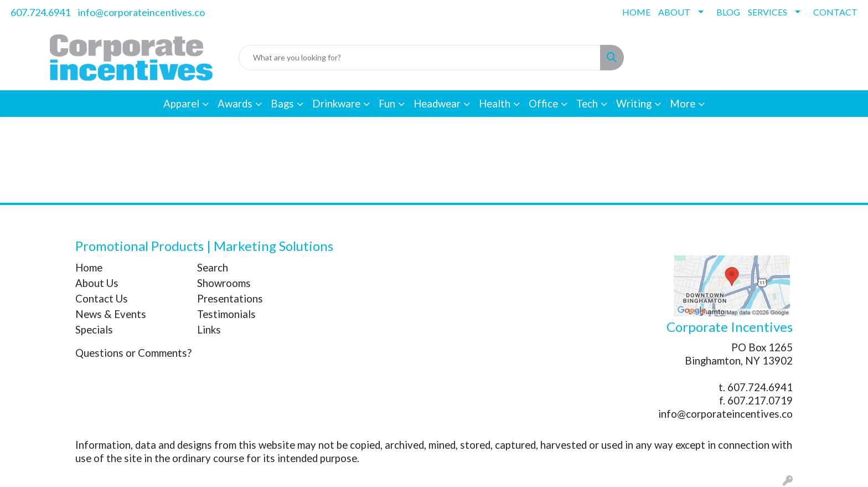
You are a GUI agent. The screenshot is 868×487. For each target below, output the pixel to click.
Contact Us (102, 299)
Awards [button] (235, 104)
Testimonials (226, 314)
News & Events (111, 314)
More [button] (683, 104)
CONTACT (835, 12)
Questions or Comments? (133, 353)
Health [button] (495, 104)
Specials (94, 330)
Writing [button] (634, 104)
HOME (636, 12)
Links (209, 330)
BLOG (728, 12)
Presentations (230, 299)
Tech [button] (587, 104)
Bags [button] (282, 104)
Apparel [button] (181, 104)
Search (213, 268)
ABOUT (674, 12)
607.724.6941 (40, 12)
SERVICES (768, 12)
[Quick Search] (420, 58)
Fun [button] (387, 104)
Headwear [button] (437, 104)
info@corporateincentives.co (141, 12)
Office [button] (543, 104)
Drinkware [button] (336, 104)
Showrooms (224, 283)
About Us (97, 283)
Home (89, 268)
